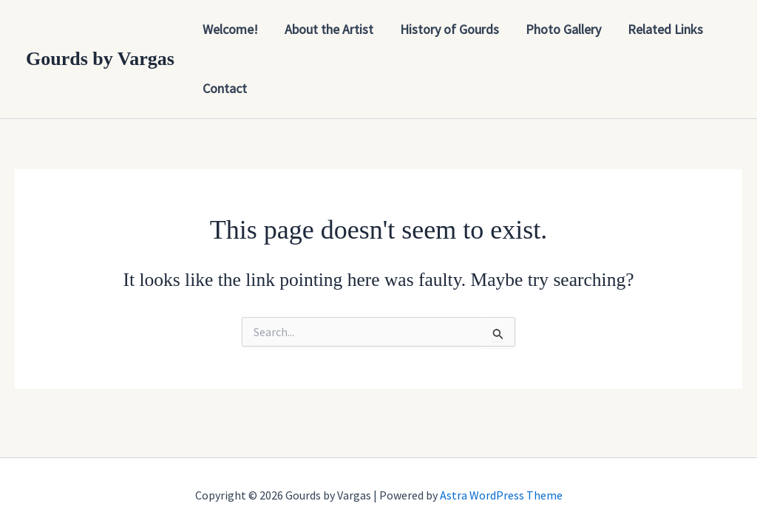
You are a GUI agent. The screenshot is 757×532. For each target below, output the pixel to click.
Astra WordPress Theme (501, 495)
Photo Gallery (563, 29)
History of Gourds (449, 29)
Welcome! (230, 29)
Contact (225, 88)
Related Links (665, 29)
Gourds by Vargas (100, 59)
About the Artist (329, 29)
